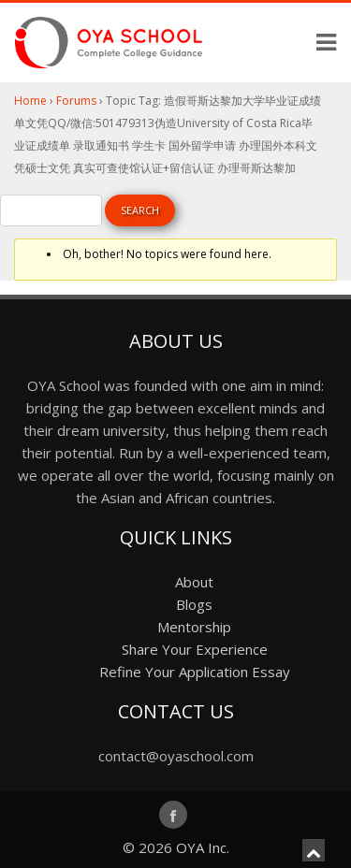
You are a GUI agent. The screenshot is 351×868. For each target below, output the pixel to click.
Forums (76, 101)
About (194, 582)
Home (30, 101)
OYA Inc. (203, 847)
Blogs (194, 604)
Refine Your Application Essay (195, 672)
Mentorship (194, 627)
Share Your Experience (195, 649)
